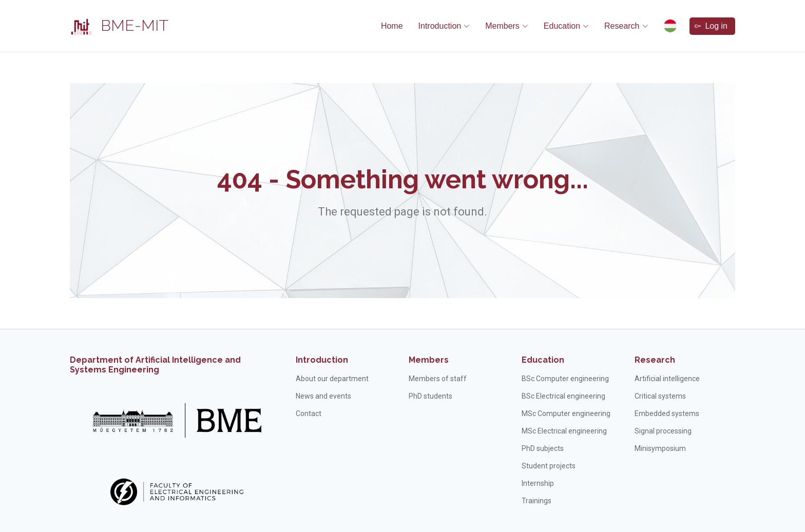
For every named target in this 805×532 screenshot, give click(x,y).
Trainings (536, 501)
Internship (538, 483)
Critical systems (660, 396)
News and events (323, 396)
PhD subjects (543, 448)
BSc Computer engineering (565, 379)
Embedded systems (667, 413)
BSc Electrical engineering (563, 396)
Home (392, 26)
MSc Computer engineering (566, 413)
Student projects (549, 466)
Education (543, 360)
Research (655, 360)
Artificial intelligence (667, 379)
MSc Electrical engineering (564, 431)
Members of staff (438, 379)
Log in (711, 26)
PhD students (430, 396)
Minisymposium (660, 448)
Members (429, 360)
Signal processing (663, 431)
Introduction (322, 360)
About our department (332, 379)
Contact (309, 413)
